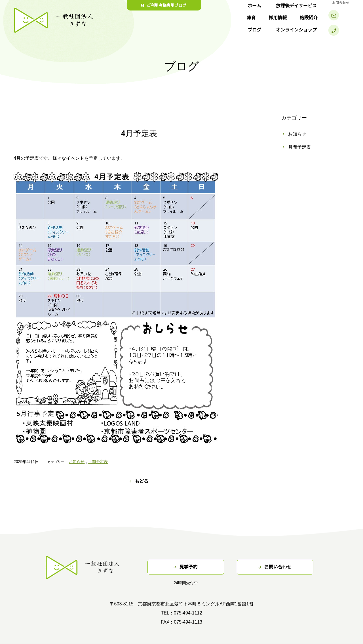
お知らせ (77, 462)
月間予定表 (98, 462)
